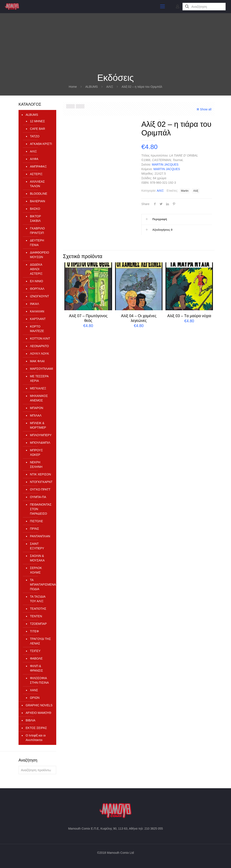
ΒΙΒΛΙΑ (30, 720)
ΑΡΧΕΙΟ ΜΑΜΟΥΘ (38, 713)
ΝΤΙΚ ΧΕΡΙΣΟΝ (40, 474)
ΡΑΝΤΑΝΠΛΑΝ (40, 536)
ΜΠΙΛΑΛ (36, 415)
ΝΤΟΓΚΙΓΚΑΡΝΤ (41, 482)
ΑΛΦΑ (34, 159)
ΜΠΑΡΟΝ (37, 408)
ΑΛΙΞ (110, 87)
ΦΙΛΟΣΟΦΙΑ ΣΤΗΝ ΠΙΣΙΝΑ (39, 680)
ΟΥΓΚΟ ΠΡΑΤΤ (40, 489)
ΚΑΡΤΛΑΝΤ (38, 319)
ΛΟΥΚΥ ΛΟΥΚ (40, 354)
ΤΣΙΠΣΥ (35, 651)
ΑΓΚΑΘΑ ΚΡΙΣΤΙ (41, 144)
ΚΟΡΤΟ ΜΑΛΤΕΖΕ (37, 329)
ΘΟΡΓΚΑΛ (37, 289)
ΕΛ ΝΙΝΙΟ (37, 281)
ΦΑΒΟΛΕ (36, 658)
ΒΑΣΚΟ (35, 209)
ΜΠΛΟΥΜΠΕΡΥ (41, 435)
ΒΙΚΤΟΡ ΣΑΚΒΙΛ (35, 219)
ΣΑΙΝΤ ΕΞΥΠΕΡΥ (37, 546)
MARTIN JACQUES (165, 165)
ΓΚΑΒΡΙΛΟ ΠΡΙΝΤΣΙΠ (37, 231)
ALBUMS (92, 87)
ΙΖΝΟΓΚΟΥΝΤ (40, 296)
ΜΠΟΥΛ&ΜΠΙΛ (40, 443)
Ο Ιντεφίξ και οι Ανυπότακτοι (36, 738)
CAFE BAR (37, 129)
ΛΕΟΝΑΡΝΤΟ (39, 346)
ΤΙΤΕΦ (34, 631)
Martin (185, 191)
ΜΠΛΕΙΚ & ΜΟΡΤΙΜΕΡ (38, 425)
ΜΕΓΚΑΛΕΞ (38, 388)
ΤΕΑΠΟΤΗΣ (38, 609)
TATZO (35, 136)
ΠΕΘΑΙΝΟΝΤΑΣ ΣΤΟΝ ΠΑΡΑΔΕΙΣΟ (41, 509)
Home (73, 87)
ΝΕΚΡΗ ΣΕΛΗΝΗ (36, 465)
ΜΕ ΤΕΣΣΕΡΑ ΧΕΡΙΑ (39, 378)
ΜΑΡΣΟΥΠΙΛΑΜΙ (41, 369)
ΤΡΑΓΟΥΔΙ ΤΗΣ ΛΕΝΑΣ (40, 641)
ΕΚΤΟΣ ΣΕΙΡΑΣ (36, 728)
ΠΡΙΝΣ (34, 529)
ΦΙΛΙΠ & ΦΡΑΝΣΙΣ (36, 668)
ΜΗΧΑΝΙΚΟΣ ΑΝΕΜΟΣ (39, 398)
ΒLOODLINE (39, 194)
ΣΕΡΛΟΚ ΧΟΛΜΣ (36, 570)
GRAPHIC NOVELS (39, 705)
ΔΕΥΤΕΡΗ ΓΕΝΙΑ (37, 243)
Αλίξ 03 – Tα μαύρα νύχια (189, 316)
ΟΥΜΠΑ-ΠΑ (38, 497)
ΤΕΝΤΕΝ (36, 616)
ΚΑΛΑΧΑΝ (37, 311)
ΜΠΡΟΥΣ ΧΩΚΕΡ (36, 452)
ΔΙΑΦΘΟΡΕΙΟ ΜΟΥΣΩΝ (40, 255)
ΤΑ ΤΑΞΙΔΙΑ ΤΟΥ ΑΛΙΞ (38, 599)
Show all (204, 109)
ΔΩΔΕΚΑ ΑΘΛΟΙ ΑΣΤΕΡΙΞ (36, 269)
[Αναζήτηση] (204, 7)
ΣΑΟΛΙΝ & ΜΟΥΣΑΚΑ (37, 558)
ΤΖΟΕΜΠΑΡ (38, 624)
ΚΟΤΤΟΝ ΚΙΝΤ (40, 338)
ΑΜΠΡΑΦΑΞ (38, 166)
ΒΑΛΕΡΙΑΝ (37, 201)
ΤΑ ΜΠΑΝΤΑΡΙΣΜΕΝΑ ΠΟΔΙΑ (41, 584)
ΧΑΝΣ (34, 690)
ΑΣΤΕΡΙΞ (36, 174)
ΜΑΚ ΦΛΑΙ (37, 361)
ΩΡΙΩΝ (35, 698)
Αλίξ (196, 191)
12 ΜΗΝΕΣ (37, 121)
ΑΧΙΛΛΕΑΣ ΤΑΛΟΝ (37, 184)
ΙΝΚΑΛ (34, 304)
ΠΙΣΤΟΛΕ (36, 521)
